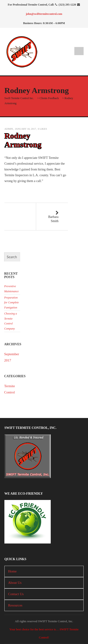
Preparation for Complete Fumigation (11, 303)
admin (9, 129)
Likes (42, 129)
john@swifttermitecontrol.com (44, 14)
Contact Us (16, 594)
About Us (15, 583)
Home (12, 571)
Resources (15, 605)
